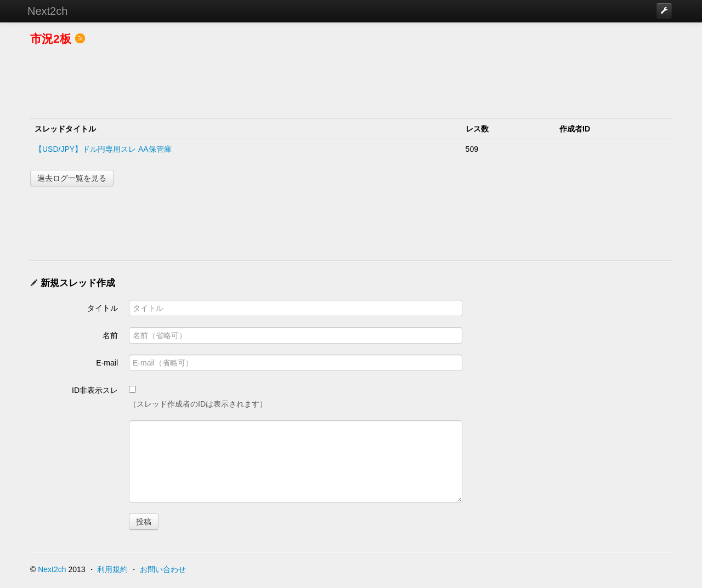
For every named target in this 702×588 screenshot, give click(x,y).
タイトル (103, 308)
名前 (110, 335)
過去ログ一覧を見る (72, 178)
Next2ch (47, 11)
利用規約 (112, 569)
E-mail (107, 363)
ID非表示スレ (95, 390)
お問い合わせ (163, 569)
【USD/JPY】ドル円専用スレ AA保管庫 (103, 149)
